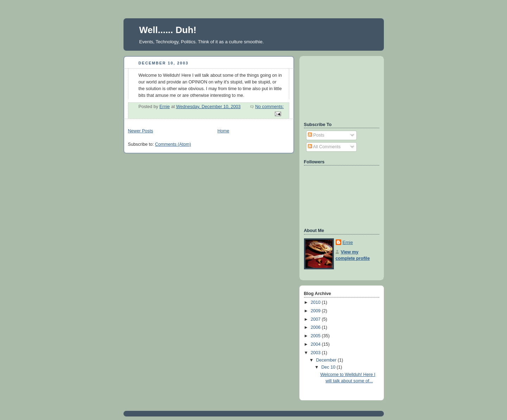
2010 (316, 302)
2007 (316, 319)
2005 (316, 336)
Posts (316, 135)
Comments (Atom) (173, 144)
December (327, 360)
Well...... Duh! (168, 30)
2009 (316, 311)
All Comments (324, 147)
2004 (316, 344)
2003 (316, 353)
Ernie (348, 243)
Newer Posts (141, 131)
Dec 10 (329, 367)
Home (223, 131)
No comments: (269, 107)
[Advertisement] (336, 88)
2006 (316, 327)
